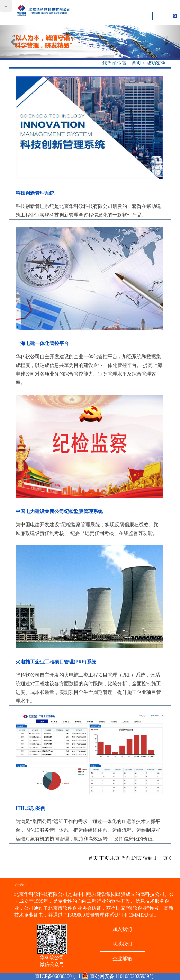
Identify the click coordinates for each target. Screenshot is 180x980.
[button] (13, 41)
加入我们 (122, 929)
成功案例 (156, 63)
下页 (104, 858)
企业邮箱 (122, 959)
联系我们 (122, 944)
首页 (136, 63)
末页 (115, 858)
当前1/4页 (132, 858)
